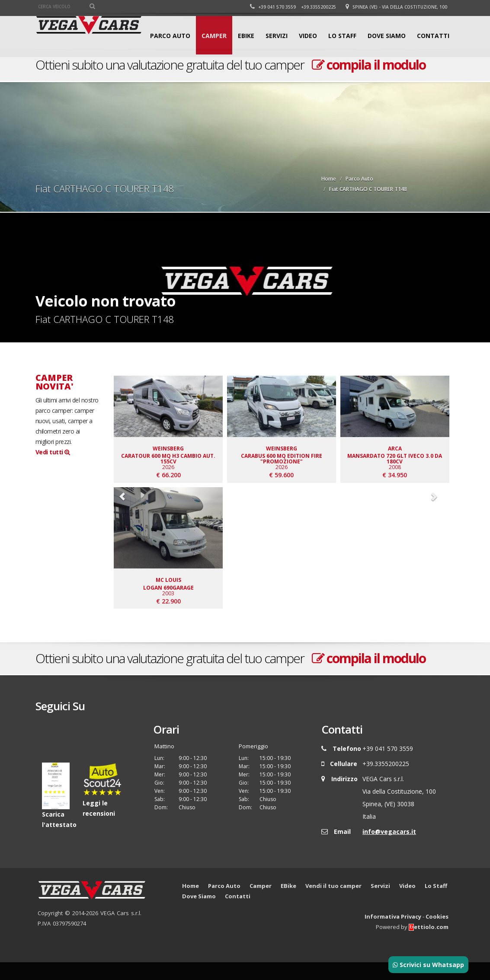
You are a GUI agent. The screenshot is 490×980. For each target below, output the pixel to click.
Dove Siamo (387, 75)
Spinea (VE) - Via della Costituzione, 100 (398, 7)
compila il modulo (369, 676)
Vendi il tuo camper (333, 903)
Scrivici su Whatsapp (428, 965)
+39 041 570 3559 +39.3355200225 (294, 7)
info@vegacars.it (389, 849)
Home (329, 179)
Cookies (437, 934)
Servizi (277, 75)
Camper (214, 75)
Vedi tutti (53, 452)
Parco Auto (170, 75)
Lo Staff (342, 75)
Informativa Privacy (393, 934)
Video (308, 75)
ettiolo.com (429, 945)
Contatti (433, 75)
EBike (246, 75)
